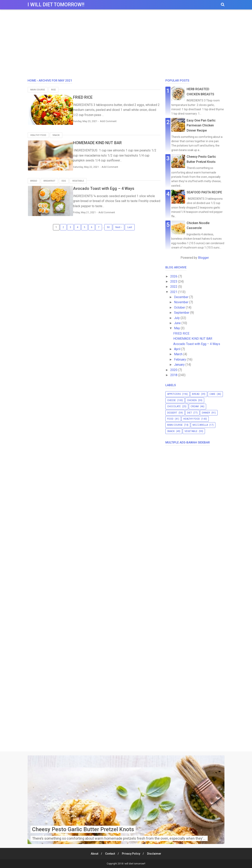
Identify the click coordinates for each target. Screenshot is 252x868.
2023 (174, 281)
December (182, 297)
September (182, 313)
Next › (119, 227)
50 (108, 227)
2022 (174, 287)
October (180, 307)
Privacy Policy (131, 854)
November (182, 302)
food (170, 419)
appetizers (174, 394)
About (94, 854)
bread (34, 181)
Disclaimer (155, 854)
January (180, 365)
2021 (174, 292)
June (178, 323)
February (180, 359)
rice (53, 90)
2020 (174, 370)
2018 (174, 375)
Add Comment (117, 121)
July (177, 318)
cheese (171, 400)
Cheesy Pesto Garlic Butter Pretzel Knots (83, 829)
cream (195, 406)
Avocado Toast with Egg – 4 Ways (112, 188)
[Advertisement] (126, 45)
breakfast (49, 181)
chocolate (174, 406)
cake (212, 394)
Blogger (203, 258)
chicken (192, 400)
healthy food (38, 135)
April (178, 349)
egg (64, 181)
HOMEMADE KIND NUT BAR (106, 143)
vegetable (78, 181)
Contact (110, 854)
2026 (174, 276)
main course (38, 90)
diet (189, 413)
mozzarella (200, 425)
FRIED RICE (91, 97)
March (179, 354)
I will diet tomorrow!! (56, 5)
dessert (172, 413)
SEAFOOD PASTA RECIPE (204, 192)
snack (56, 135)
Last (130, 227)
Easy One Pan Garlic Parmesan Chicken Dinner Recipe (201, 125)
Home (32, 81)
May (177, 328)
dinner (206, 413)
